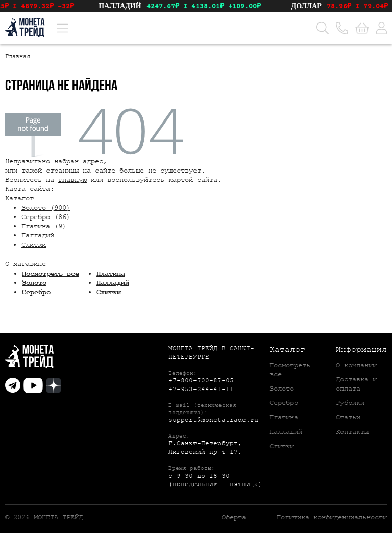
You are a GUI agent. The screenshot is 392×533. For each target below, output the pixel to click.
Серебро (36, 292)
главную (72, 180)
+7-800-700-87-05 (201, 381)
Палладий (38, 235)
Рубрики (350, 403)
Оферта (234, 517)
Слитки (34, 245)
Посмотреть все (51, 274)
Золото (34, 283)
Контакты (352, 432)
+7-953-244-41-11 (201, 389)
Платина (111, 274)
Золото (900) (46, 208)
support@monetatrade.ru (213, 420)
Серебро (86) (46, 217)
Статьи (348, 417)
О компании (356, 365)
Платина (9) (44, 226)
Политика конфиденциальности (332, 517)
